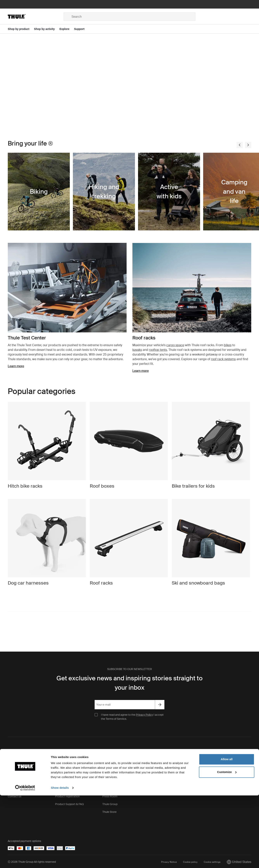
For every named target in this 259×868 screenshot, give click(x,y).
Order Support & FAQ (21, 791)
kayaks (137, 350)
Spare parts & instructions (71, 768)
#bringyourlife (16, 635)
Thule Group (110, 806)
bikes (228, 345)
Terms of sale (16, 775)
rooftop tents (158, 350)
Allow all (227, 832)
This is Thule (110, 768)
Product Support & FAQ (69, 806)
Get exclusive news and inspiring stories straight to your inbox (129, 685)
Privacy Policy (144, 717)
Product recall (64, 791)
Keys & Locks (63, 775)
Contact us (15, 799)
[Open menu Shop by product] (21, 29)
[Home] (36, 17)
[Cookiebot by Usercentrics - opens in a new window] (25, 860)
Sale (152, 791)
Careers (107, 775)
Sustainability (111, 783)
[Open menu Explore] (67, 29)
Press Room (110, 799)
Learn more (16, 366)
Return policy (16, 783)
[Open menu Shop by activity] (47, 29)
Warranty (61, 783)
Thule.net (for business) (116, 791)
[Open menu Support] (82, 29)
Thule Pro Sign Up (161, 775)
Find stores (156, 768)
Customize (227, 844)
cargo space (175, 345)
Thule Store (109, 814)
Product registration (67, 799)
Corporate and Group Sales (166, 783)
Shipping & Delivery (20, 768)
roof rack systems (223, 359)
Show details (60, 860)
